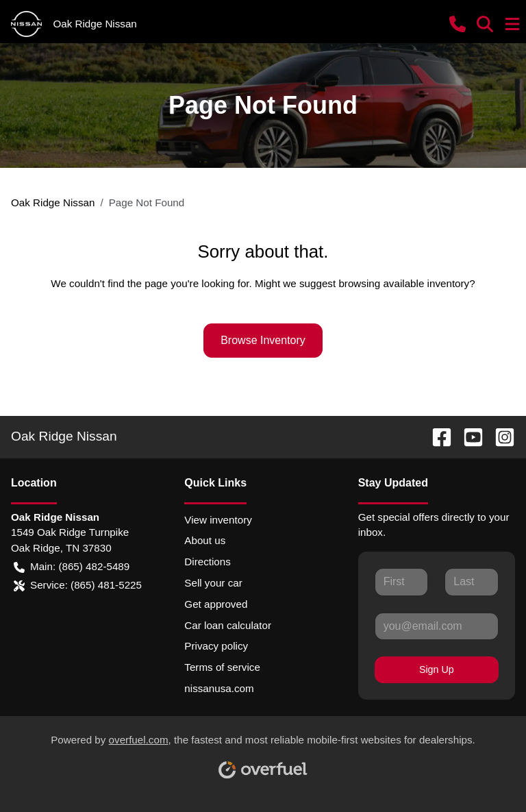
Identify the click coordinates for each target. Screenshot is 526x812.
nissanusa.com (219, 688)
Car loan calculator (228, 625)
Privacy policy (216, 646)
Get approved (216, 604)
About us (205, 540)
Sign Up (437, 669)
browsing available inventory (404, 283)
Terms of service (222, 667)
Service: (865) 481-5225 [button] (78, 586)
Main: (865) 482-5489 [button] (72, 567)
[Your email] (437, 626)
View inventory (218, 520)
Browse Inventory (263, 340)
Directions (208, 562)
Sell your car (213, 583)
